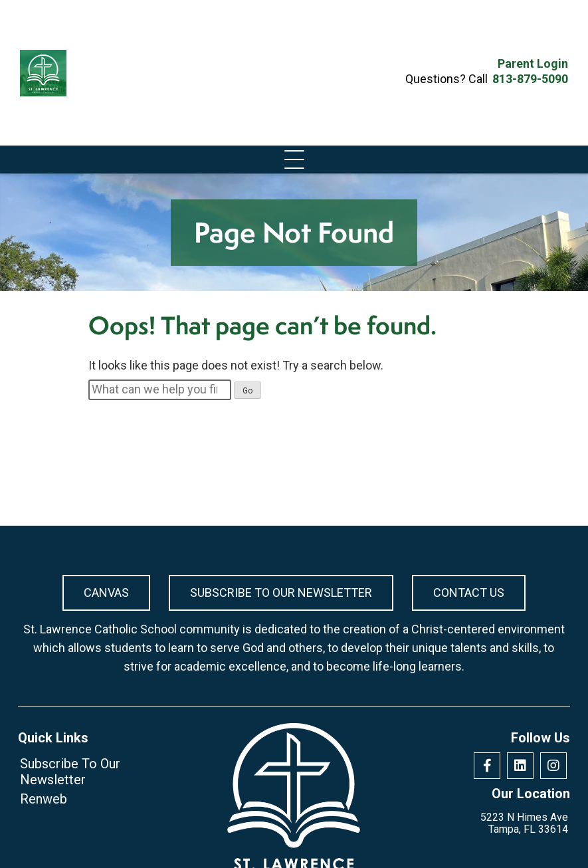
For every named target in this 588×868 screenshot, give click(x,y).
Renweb (44, 799)
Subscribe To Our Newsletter (281, 593)
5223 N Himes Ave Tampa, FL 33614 (524, 823)
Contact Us (469, 593)
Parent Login (533, 64)
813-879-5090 (530, 79)
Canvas (106, 593)
